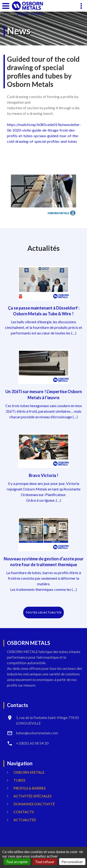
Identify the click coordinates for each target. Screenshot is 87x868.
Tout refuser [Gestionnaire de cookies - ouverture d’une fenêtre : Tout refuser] (45, 862)
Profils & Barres (30, 788)
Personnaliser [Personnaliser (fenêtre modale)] (72, 862)
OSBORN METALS (29, 772)
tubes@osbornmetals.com (37, 733)
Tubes (19, 780)
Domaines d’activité (34, 804)
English (23, 14)
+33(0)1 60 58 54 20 (32, 743)
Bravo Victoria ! (43, 475)
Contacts (24, 812)
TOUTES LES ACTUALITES (44, 612)
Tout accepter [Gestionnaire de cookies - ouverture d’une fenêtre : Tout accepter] (17, 862)
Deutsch (37, 14)
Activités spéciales (32, 796)
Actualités (25, 820)
